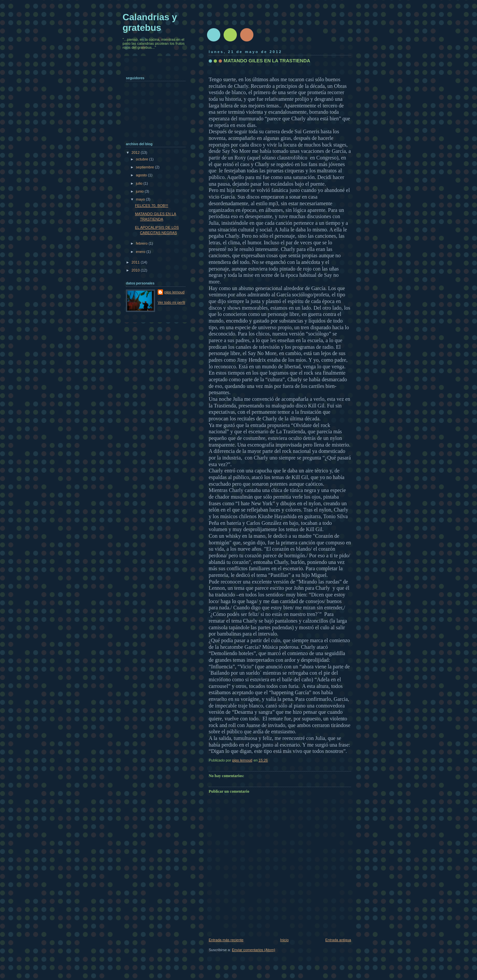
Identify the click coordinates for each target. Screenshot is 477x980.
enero (141, 252)
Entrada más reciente (226, 940)
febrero (142, 243)
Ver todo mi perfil (171, 302)
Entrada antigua (338, 940)
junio (140, 191)
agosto (142, 175)
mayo (141, 199)
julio (140, 183)
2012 (136, 153)
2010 (136, 270)
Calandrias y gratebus (150, 22)
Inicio (285, 940)
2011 (136, 262)
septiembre (145, 167)
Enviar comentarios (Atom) (254, 950)
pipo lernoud (174, 292)
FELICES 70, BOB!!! (152, 206)
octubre (142, 159)
